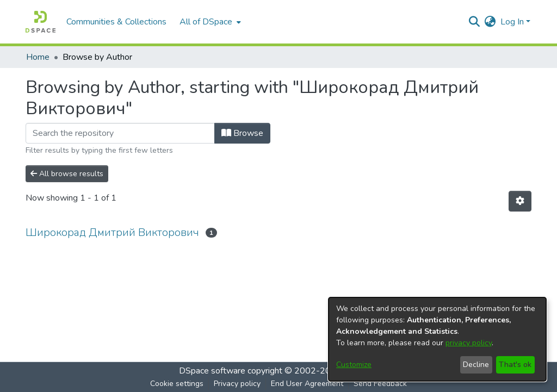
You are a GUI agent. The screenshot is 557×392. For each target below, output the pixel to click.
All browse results (67, 174)
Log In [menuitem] (512, 22)
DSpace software (212, 371)
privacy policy (469, 343)
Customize (354, 365)
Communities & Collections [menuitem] (116, 22)
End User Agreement (307, 384)
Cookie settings (177, 384)
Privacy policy (237, 384)
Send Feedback (380, 384)
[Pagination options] (520, 201)
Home (38, 57)
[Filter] (120, 133)
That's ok (515, 365)
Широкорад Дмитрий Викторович (112, 232)
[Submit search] (475, 22)
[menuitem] (209, 22)
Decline (476, 365)
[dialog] (437, 339)
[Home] (41, 22)
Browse (242, 133)
